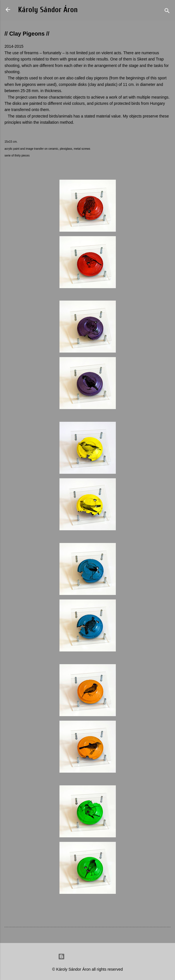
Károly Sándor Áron (48, 10)
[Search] (167, 11)
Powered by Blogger (88, 957)
